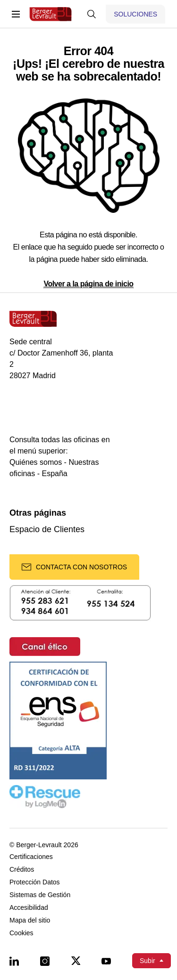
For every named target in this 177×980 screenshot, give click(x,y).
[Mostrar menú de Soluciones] (135, 14)
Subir (147, 961)
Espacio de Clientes (47, 530)
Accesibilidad (29, 908)
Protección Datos (35, 882)
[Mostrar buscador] (92, 14)
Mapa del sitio (30, 920)
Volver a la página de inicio (88, 284)
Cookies (21, 933)
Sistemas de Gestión (40, 895)
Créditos (22, 870)
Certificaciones (31, 857)
